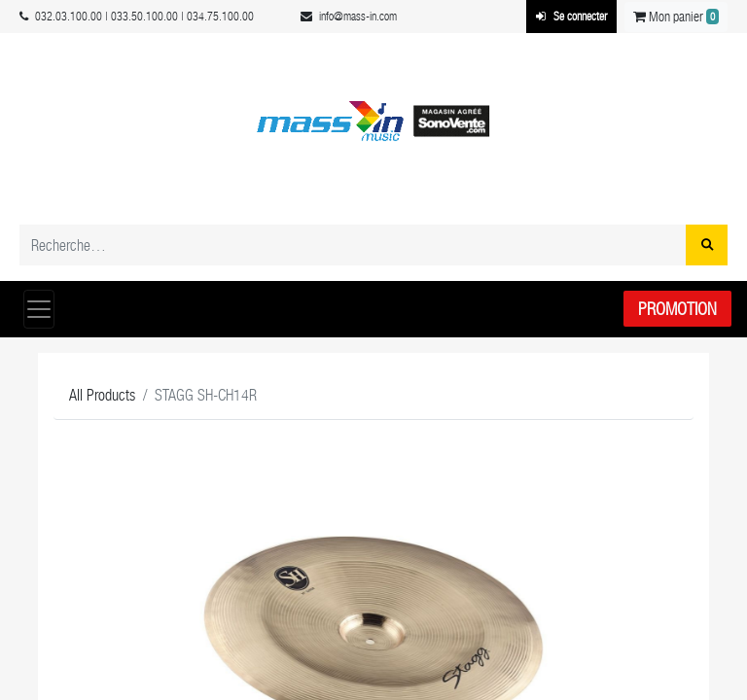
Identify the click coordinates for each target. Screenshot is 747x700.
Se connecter (571, 17)
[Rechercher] (707, 245)
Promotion (677, 309)
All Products (102, 395)
